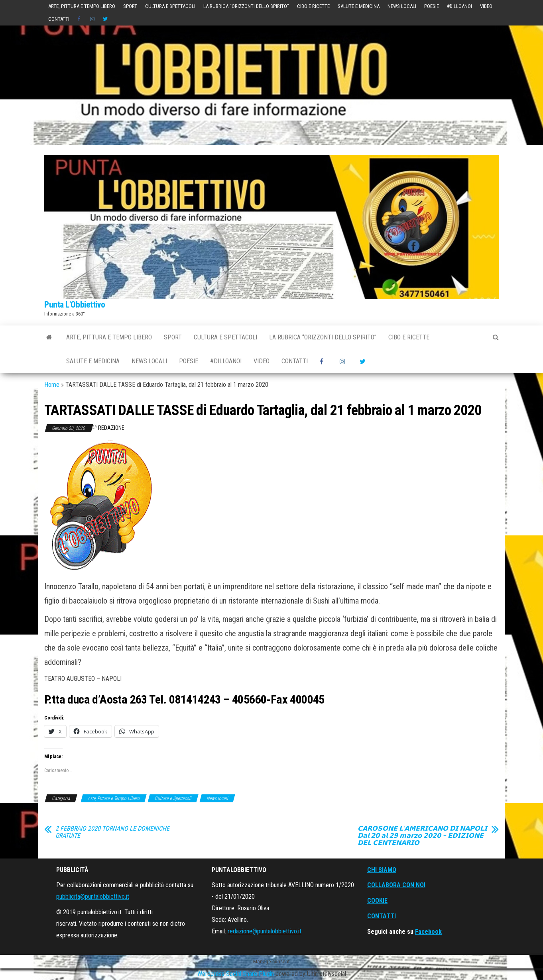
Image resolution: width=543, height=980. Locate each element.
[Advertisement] (271, 85)
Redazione (111, 428)
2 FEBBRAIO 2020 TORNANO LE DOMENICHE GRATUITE (112, 832)
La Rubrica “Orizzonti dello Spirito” (246, 6)
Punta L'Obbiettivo (75, 305)
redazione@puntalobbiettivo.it (265, 931)
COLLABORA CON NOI (396, 885)
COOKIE (377, 901)
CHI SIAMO (382, 870)
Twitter (105, 19)
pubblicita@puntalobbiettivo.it (93, 897)
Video (486, 6)
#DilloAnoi (459, 6)
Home (52, 385)
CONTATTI (382, 916)
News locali (402, 6)
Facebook (428, 932)
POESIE (432, 6)
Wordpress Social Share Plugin (236, 974)
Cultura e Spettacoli (170, 6)
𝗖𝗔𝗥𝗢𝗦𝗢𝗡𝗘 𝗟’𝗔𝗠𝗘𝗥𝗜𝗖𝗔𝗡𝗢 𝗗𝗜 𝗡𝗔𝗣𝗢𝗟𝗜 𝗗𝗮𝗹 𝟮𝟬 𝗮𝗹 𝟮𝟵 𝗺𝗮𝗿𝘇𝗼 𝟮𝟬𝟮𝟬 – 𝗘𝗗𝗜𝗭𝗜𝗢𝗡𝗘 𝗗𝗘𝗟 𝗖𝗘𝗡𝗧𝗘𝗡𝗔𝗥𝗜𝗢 (422, 836)
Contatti (59, 19)
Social (80, 19)
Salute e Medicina (359, 6)
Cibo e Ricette (313, 6)
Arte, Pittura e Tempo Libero (82, 6)
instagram (92, 19)
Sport (130, 6)
